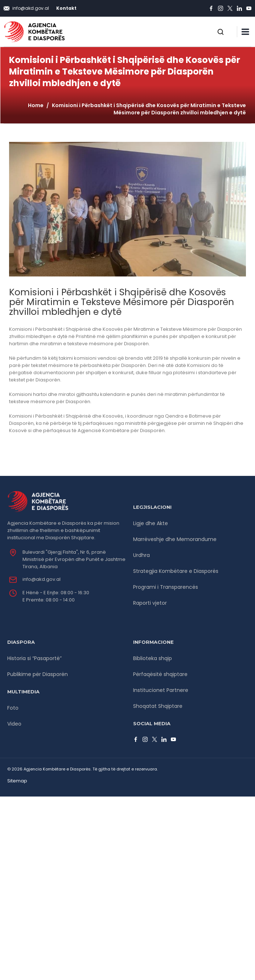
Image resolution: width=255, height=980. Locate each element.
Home (36, 105)
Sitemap (17, 781)
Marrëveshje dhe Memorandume (175, 539)
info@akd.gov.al (42, 579)
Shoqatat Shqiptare (158, 706)
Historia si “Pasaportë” (34, 658)
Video (14, 724)
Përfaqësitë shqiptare (160, 674)
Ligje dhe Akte (151, 523)
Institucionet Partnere (161, 690)
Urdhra (141, 555)
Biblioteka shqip (153, 658)
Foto (13, 708)
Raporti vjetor (150, 603)
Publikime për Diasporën (38, 674)
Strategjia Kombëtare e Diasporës (176, 571)
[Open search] (221, 32)
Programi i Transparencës (166, 587)
